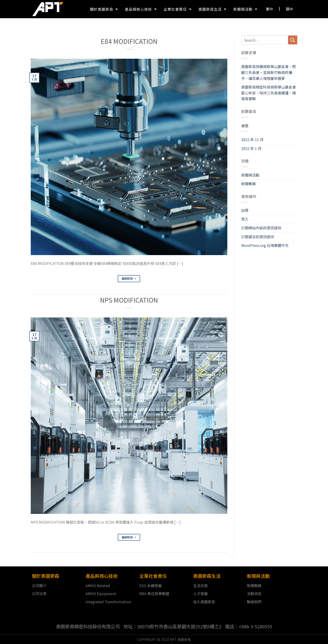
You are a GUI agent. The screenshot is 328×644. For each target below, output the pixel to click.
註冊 (245, 210)
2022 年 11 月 (252, 139)
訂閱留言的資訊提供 (258, 237)
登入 (245, 219)
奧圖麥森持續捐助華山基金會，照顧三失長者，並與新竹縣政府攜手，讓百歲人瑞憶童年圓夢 (269, 72)
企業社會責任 (178, 9)
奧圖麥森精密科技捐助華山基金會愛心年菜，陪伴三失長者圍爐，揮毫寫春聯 (269, 93)
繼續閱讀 (129, 278)
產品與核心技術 (141, 9)
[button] (270, 9)
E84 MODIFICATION (129, 41)
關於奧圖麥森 (104, 9)
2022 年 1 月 (251, 148)
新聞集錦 (249, 184)
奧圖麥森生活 (212, 9)
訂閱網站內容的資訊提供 (261, 228)
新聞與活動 (245, 9)
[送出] (293, 40)
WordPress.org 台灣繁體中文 (265, 245)
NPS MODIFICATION (129, 300)
